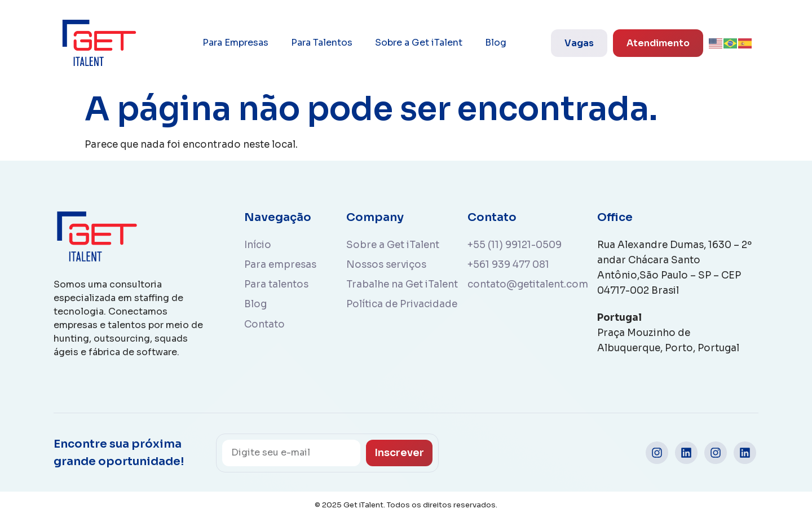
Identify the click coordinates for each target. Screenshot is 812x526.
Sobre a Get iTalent (419, 43)
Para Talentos (322, 43)
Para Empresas (235, 43)
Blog (496, 43)
